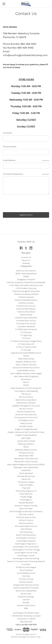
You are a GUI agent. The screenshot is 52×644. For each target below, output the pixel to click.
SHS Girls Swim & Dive (26, 517)
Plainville (26, 488)
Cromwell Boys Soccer (26, 321)
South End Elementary (26, 535)
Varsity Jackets (26, 582)
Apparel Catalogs (26, 597)
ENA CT (26, 382)
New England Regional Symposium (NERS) (26, 465)
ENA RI (26, 385)
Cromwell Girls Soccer (26, 324)
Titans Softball (26, 570)
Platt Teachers (26, 494)
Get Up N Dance (26, 397)
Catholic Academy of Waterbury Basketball (26, 282)
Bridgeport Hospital (26, 279)
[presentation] (24, 204)
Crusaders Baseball (26, 326)
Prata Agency (26, 500)
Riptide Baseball (26, 503)
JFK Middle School (26, 420)
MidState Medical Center (26, 450)
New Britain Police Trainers (26, 462)
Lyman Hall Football (26, 441)
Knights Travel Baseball (26, 435)
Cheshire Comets (26, 303)
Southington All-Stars (26, 538)
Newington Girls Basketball (26, 467)
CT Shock (26, 338)
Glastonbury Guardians (26, 400)
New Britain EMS (26, 456)
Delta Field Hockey (26, 359)
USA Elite (26, 576)
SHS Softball (26, 529)
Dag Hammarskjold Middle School (26, 353)
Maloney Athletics (26, 444)
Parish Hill (26, 479)
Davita (26, 356)
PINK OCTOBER (26, 485)
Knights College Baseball (26, 429)
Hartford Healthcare (26, 412)
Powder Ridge (26, 497)
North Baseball (26, 473)
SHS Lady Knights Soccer (26, 526)
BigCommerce (31, 634)
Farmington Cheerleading (26, 391)
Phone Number (10, 147)
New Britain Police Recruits (26, 459)
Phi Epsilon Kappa (26, 482)
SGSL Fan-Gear (26, 509)
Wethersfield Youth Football (26, 588)
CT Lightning (26, 335)
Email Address (26, 160)
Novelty (26, 603)
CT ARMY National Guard (26, 329)
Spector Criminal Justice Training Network (26, 561)
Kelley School (26, 423)
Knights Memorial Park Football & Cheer (26, 432)
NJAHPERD (26, 470)
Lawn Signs (26, 438)
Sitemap (26, 263)
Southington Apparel (26, 541)
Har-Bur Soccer (26, 409)
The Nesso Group (26, 453)
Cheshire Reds (26, 315)
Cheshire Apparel (26, 297)
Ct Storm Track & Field (26, 347)
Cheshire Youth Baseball (26, 318)
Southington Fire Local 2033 (26, 547)
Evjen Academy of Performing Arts (26, 388)
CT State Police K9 (26, 344)
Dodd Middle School (26, 371)
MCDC (26, 447)
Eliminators (26, 379)
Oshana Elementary (26, 476)
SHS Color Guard (26, 514)
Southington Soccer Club (26, 553)
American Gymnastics (26, 271)
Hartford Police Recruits (26, 415)
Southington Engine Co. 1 (26, 544)
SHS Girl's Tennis (26, 520)
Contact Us (26, 257)
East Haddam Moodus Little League (26, 373)
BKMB (26, 277)
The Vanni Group (26, 579)
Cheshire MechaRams (26, 309)
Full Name (7, 133)
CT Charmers (26, 332)
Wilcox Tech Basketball (26, 591)
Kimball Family (26, 426)
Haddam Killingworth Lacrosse (26, 406)
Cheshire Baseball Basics (26, 300)
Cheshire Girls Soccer (26, 306)
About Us (26, 260)
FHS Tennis (26, 394)
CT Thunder (26, 350)
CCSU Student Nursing (26, 288)
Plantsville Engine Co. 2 (26, 491)
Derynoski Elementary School (26, 368)
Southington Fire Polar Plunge (26, 550)
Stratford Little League (26, 567)
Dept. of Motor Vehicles (26, 365)
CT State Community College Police (26, 341)
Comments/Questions (26, 174)
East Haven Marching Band (26, 376)
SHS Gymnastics (26, 523)
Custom (26, 600)
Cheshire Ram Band (26, 312)
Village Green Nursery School (26, 585)
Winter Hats (26, 594)
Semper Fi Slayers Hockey (26, 506)
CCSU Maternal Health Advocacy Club (26, 285)
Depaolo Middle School (26, 362)
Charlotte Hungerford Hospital (26, 291)
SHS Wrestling (26, 532)
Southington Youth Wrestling (26, 558)
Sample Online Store (26, 605)
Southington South (26, 556)
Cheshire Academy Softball (26, 294)
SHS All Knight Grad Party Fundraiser (26, 511)
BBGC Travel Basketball (26, 274)
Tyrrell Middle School (26, 573)
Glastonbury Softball (26, 403)
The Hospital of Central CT (26, 418)
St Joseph (26, 564)
